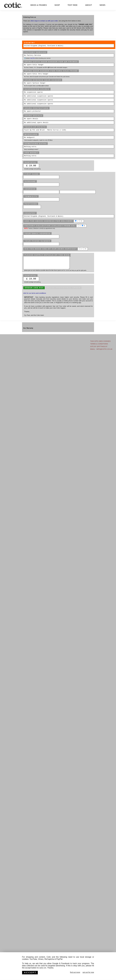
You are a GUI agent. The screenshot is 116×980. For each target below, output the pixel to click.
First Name (32, 174)
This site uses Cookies (100, 341)
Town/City (31, 196)
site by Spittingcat (99, 346)
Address (30, 189)
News (102, 5)
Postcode (31, 204)
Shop (57, 5)
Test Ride (73, 5)
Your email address (37, 234)
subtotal (31, 276)
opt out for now (88, 972)
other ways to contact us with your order (44, 21)
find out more (75, 972)
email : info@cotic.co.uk (101, 349)
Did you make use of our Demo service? (51, 249)
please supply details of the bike (47, 255)
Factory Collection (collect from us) (50, 226)
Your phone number (37, 241)
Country (30, 43)
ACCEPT (30, 973)
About (89, 5)
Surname (30, 182)
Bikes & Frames (39, 5)
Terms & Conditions (99, 344)
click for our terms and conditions (35, 293)
